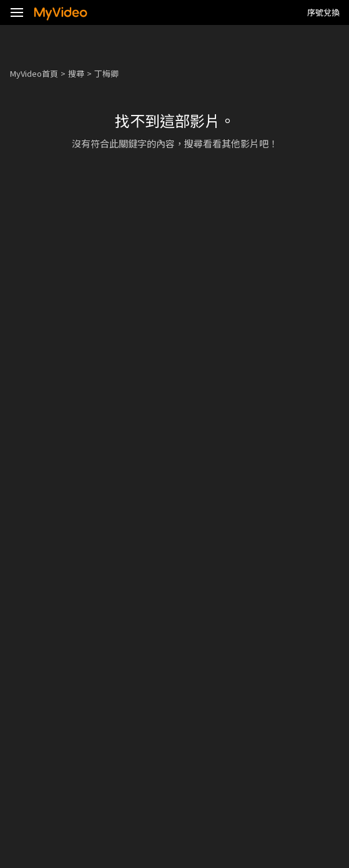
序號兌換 (323, 12)
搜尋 (76, 73)
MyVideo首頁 (34, 73)
